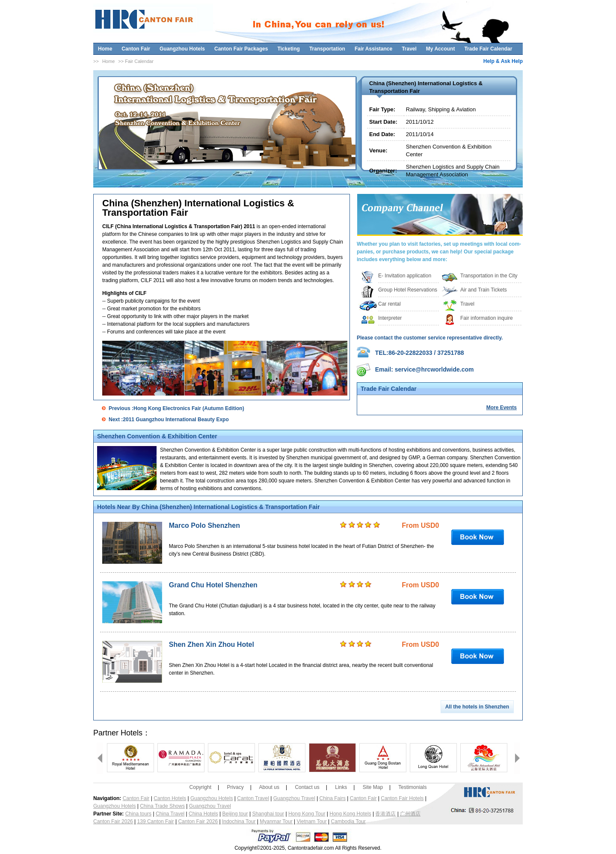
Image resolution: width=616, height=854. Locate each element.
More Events (502, 408)
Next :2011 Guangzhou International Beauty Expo (169, 420)
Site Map (373, 787)
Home (105, 49)
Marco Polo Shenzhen (204, 525)
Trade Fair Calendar (488, 49)
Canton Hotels (170, 798)
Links (341, 787)
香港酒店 (385, 814)
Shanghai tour (268, 814)
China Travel (170, 814)
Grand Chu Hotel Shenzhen (213, 585)
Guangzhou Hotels (182, 49)
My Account (441, 49)
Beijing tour (235, 814)
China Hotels (203, 814)
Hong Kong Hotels (350, 814)
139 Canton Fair (156, 821)
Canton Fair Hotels (402, 798)
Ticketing (288, 49)
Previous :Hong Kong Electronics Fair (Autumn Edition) (176, 408)
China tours (138, 814)
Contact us (307, 787)
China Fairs (333, 798)
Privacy (235, 787)
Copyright (200, 787)
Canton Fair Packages (241, 49)
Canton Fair (136, 49)
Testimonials (412, 787)
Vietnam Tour (312, 821)
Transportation (327, 49)
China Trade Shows (162, 806)
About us (269, 787)
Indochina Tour (239, 821)
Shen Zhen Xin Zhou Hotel (212, 644)
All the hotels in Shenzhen (477, 707)
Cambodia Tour (348, 821)
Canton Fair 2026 (113, 821)
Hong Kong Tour (307, 814)
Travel (409, 49)
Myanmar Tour (276, 821)
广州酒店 (410, 814)
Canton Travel (253, 798)
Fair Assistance (373, 49)
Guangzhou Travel (294, 798)
